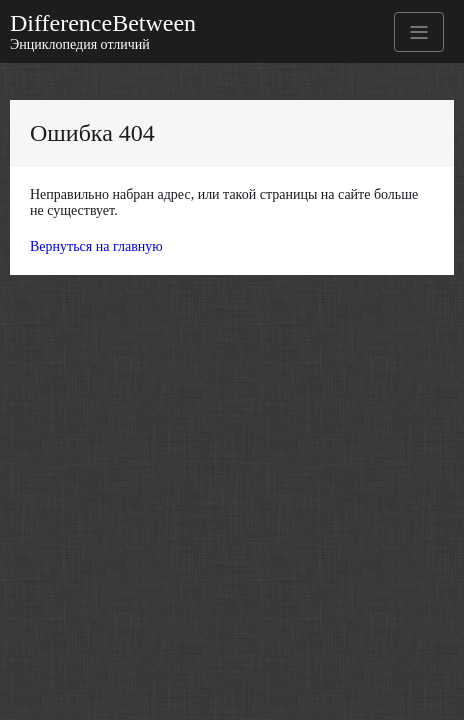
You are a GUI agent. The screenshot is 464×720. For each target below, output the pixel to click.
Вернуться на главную (96, 246)
